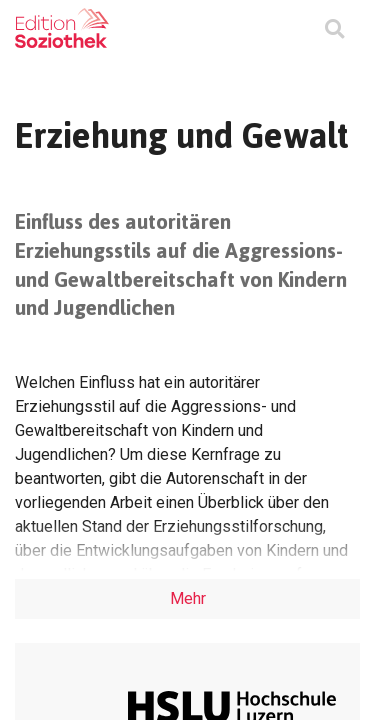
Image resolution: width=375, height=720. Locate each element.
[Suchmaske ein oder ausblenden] (334, 30)
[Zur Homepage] (62, 28)
